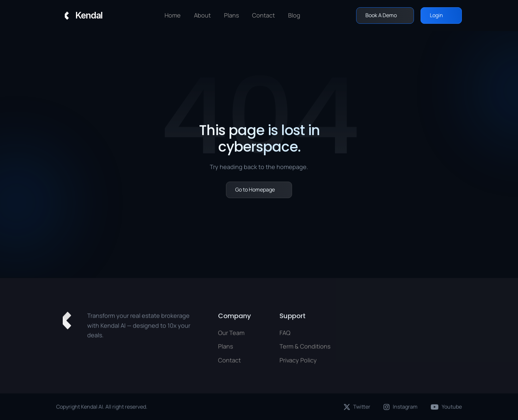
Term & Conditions (305, 348)
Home (173, 15)
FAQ (285, 334)
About (202, 15)
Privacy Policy (298, 362)
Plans (225, 348)
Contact (229, 362)
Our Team (231, 334)
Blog (294, 15)
